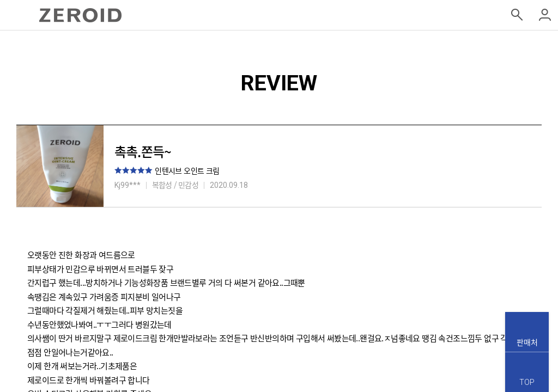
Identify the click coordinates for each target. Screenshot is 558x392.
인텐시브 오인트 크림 (187, 170)
